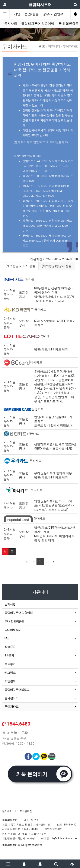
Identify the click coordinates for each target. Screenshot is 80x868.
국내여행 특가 (13, 630)
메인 (17, 14)
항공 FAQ (10, 647)
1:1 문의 (9, 655)
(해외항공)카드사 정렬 (20, 266)
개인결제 (10, 681)
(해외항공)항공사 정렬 (57, 266)
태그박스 (10, 673)
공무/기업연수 (53, 14)
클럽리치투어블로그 (17, 690)
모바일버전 (26, 811)
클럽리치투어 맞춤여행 (38, 24)
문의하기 (7, 811)
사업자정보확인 (54, 829)
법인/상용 (32, 14)
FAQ (7, 638)
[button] (5, 552)
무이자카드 (11, 707)
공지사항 (11, 24)
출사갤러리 (11, 698)
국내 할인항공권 (14, 621)
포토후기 (10, 664)
